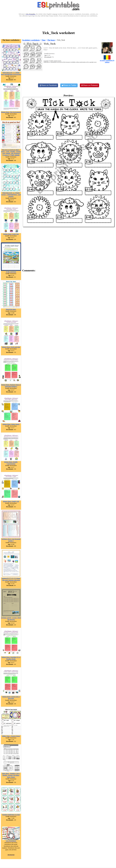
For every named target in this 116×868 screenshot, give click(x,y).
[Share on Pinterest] (89, 85)
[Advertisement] (59, 24)
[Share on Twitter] (69, 85)
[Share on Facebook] (48, 85)
